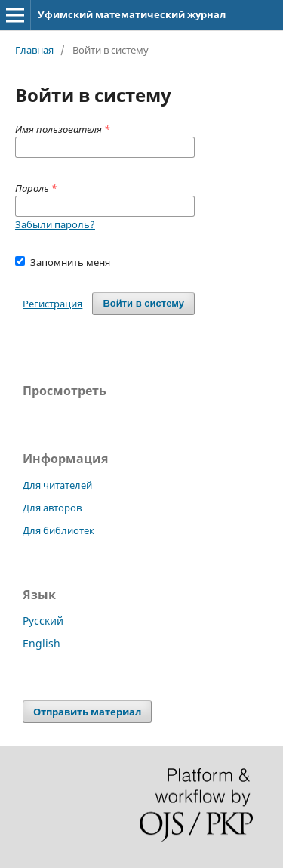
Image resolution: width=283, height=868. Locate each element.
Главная (34, 50)
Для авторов (52, 508)
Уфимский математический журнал (132, 14)
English (42, 643)
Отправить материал (87, 712)
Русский (43, 621)
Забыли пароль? (55, 224)
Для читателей (57, 485)
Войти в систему (143, 303)
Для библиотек (58, 530)
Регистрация (52, 304)
